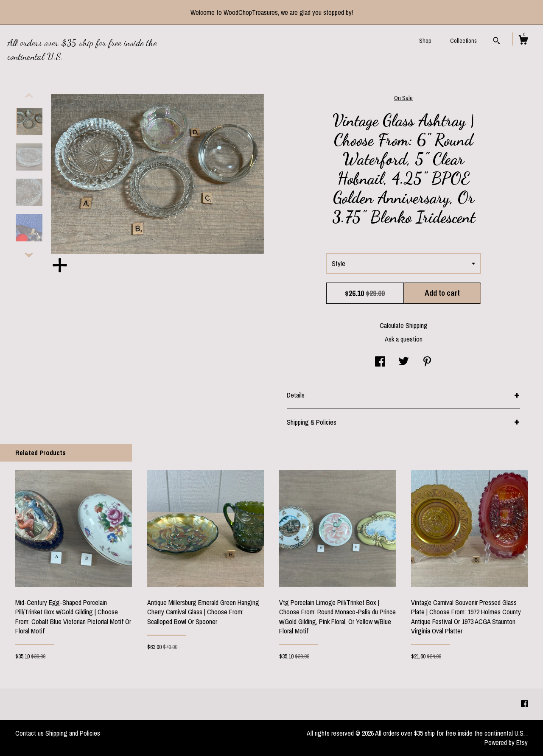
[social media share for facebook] (380, 362)
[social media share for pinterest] (427, 362)
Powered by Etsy (506, 742)
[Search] (497, 42)
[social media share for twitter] (404, 362)
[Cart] (523, 41)
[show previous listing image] (29, 96)
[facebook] (524, 704)
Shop (425, 41)
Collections (463, 41)
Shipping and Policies (73, 733)
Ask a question (404, 339)
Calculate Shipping (404, 325)
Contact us (29, 733)
